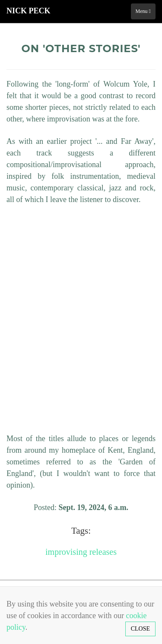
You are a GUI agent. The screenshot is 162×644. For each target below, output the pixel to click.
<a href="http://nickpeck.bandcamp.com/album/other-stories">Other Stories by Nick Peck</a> (82, 317)
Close (140, 629)
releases (103, 552)
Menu (143, 11)
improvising (66, 552)
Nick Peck (29, 11)
